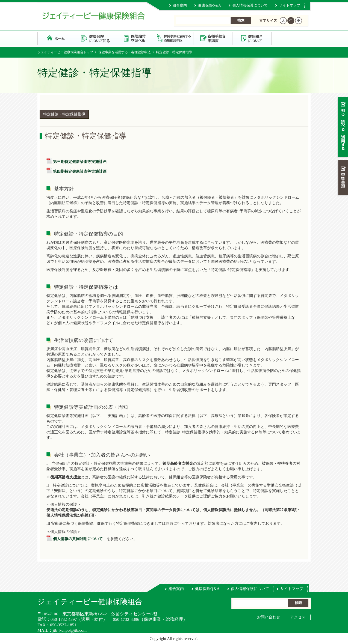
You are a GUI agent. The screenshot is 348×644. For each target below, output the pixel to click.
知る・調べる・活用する (342, 127)
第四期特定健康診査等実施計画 (80, 172)
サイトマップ (290, 5)
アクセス (298, 617)
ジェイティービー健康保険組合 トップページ (57, 38)
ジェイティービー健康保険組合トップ (65, 52)
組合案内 (180, 5)
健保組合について (252, 38)
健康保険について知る (96, 38)
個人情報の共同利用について (78, 539)
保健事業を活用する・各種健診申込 (174, 38)
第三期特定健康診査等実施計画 (80, 162)
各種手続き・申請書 (213, 38)
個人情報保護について (250, 5)
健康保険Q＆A (210, 5)
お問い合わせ (269, 617)
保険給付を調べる (135, 38)
